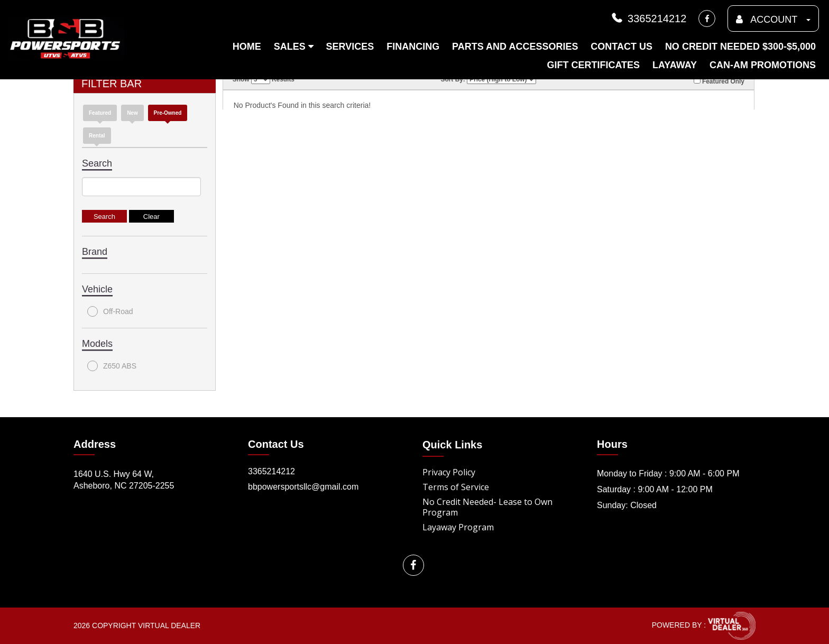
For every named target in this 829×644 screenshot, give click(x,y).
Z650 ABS (112, 366)
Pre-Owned (168, 113)
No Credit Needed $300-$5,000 (740, 47)
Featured (100, 113)
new (132, 113)
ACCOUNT (773, 20)
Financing (413, 47)
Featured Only (719, 81)
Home (247, 47)
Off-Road (110, 311)
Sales (294, 47)
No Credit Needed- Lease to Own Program (487, 507)
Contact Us (621, 47)
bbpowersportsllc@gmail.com (303, 487)
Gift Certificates (593, 65)
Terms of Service (456, 487)
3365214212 (648, 19)
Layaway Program (458, 527)
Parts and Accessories (515, 47)
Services (350, 47)
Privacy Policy (449, 472)
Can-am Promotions (763, 65)
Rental (97, 136)
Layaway (675, 65)
